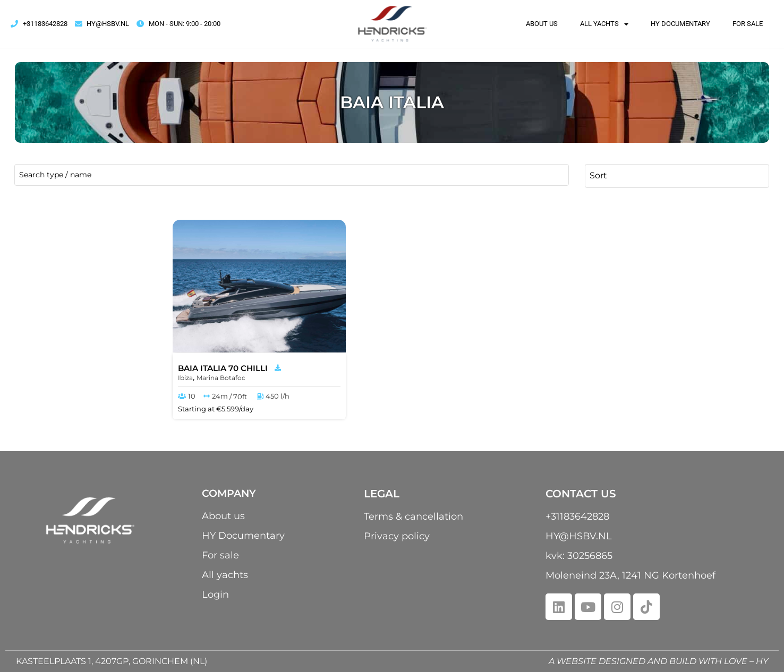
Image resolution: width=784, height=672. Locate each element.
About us (542, 24)
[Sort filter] (677, 175)
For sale (748, 24)
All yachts (604, 24)
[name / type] (292, 175)
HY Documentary (680, 24)
